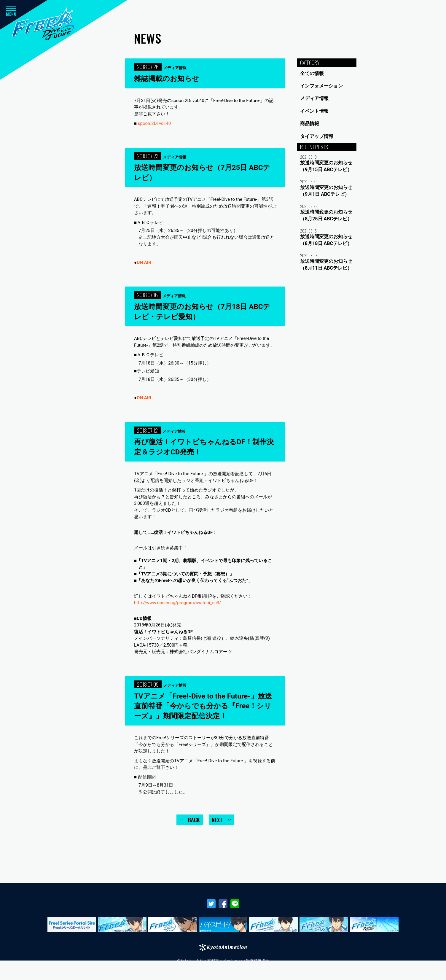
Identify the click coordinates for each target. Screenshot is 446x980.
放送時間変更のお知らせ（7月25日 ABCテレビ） (202, 173)
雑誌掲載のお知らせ (167, 79)
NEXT (221, 820)
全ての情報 (312, 73)
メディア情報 (314, 98)
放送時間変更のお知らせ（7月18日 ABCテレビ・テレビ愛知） (202, 312)
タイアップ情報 (317, 136)
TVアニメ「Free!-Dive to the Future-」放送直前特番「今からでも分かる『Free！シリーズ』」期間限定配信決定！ (203, 706)
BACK (190, 820)
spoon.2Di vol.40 (154, 123)
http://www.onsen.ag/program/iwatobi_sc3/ (177, 603)
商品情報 (310, 124)
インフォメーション (321, 86)
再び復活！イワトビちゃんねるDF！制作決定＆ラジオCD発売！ (204, 447)
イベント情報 (314, 111)
